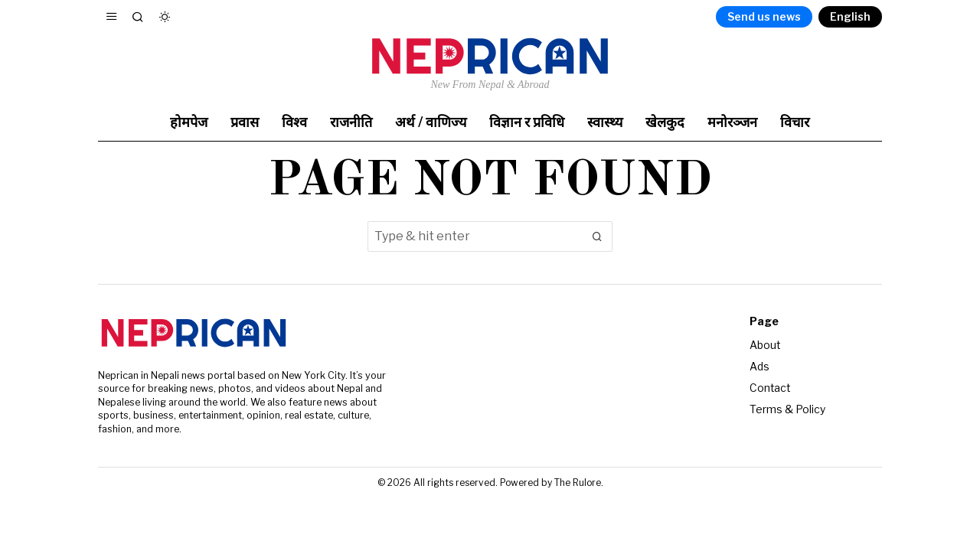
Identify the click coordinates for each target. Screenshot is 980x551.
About (765, 345)
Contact (771, 386)
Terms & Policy (787, 407)
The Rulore (578, 483)
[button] (597, 236)
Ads (759, 365)
